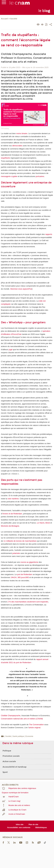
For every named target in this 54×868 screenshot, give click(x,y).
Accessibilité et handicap (15, 767)
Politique (7, 751)
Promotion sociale (11, 756)
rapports (49, 234)
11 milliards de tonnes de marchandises (20, 541)
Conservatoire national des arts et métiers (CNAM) (22, 719)
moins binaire (22, 133)
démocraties (17, 146)
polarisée (16, 553)
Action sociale (9, 761)
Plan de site (33, 825)
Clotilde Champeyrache (11, 716)
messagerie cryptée (9, 176)
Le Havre (41, 523)
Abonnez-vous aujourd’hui (21, 289)
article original (35, 728)
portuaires (40, 176)
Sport (5, 772)
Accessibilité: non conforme (19, 828)
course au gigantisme (29, 562)
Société (14, 19)
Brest (48, 523)
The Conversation (36, 725)
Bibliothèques (41, 828)
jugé (11, 350)
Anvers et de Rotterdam (12, 514)
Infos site (20, 825)
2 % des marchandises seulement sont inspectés (28, 602)
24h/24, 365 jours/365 (20, 577)
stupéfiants (6, 158)
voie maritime (13, 499)
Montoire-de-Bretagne (10, 526)
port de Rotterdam (25, 574)
